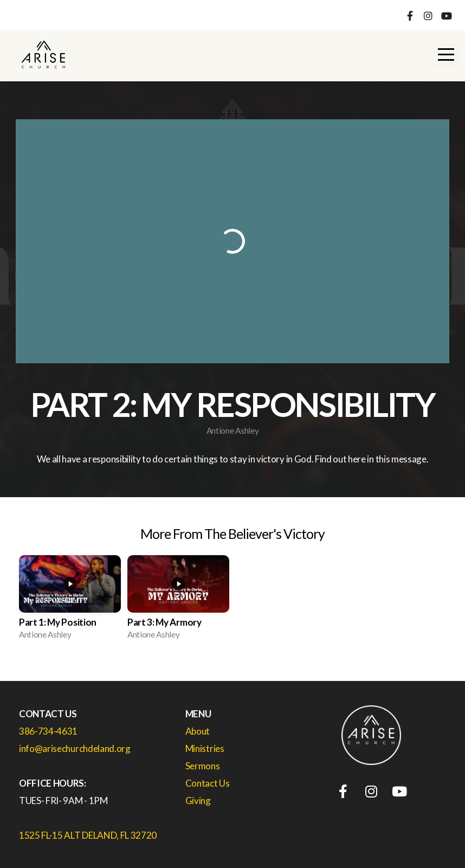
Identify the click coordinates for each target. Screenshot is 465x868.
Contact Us (208, 783)
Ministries (205, 748)
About (198, 731)
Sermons (203, 766)
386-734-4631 (48, 731)
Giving (198, 801)
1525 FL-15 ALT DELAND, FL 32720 (88, 835)
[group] (70, 601)
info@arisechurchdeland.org (75, 748)
